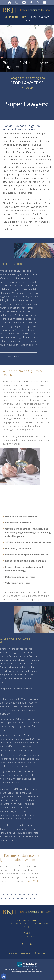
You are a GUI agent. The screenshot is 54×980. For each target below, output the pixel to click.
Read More (15, 881)
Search (38, 2)
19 (9, 899)
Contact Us (40, 953)
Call (16, 2)
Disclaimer (26, 953)
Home (10, 2)
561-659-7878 (27, 936)
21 (17, 899)
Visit (31, 2)
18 (5, 899)
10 (15, 895)
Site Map (13, 953)
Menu (45, 2)
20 (13, 899)
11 (19, 895)
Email (24, 2)
